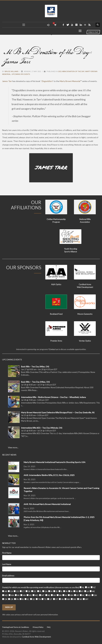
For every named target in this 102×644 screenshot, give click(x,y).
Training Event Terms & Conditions (16, 627)
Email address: (8, 576)
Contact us (53, 349)
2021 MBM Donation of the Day (71, 71)
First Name (7, 553)
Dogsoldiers (47, 81)
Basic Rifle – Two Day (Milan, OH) (35, 367)
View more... (13, 448)
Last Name (7, 564)
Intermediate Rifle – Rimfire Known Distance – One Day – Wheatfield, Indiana (53, 397)
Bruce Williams (12, 71)
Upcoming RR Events (21, 74)
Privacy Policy (38, 627)
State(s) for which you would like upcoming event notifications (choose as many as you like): (41, 587)
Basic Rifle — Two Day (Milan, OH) (35, 382)
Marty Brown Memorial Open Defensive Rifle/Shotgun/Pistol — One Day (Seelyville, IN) (58, 413)
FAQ (49, 627)
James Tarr (7, 81)
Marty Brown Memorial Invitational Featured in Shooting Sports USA (55, 462)
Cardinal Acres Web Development (36, 637)
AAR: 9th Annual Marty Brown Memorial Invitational (47, 504)
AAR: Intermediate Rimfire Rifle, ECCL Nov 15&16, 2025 (49, 475)
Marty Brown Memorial (70, 81)
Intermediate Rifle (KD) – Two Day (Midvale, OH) (42, 428)
